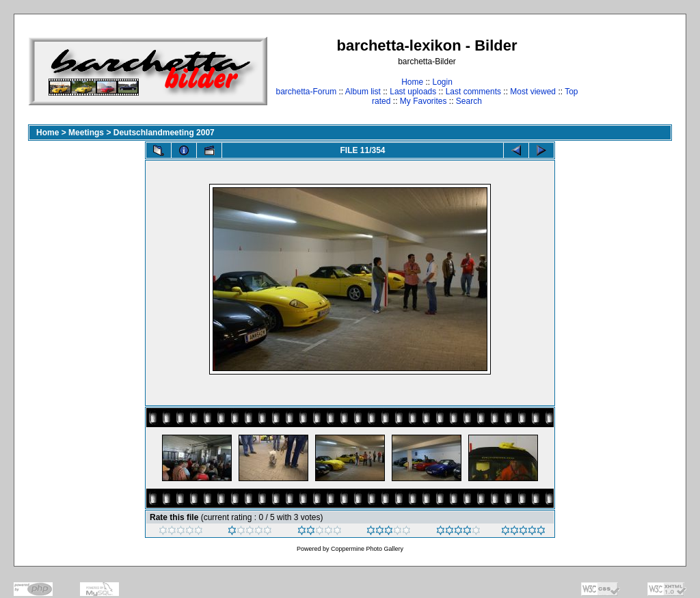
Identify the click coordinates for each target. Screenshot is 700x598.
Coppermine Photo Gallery (367, 549)
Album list (363, 92)
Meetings (86, 133)
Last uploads (413, 92)
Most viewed (533, 92)
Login (442, 82)
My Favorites (423, 101)
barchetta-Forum (306, 92)
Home (412, 82)
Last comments (473, 92)
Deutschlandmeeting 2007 (164, 133)
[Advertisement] (629, 71)
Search (469, 101)
